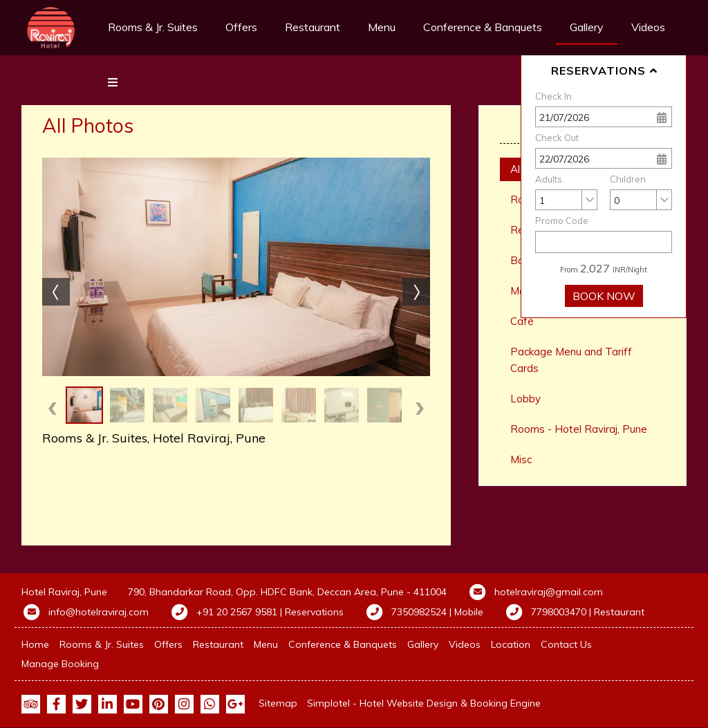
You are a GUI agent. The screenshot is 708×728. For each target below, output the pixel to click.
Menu (382, 27)
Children (628, 179)
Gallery (587, 27)
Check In (553, 96)
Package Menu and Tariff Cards (571, 360)
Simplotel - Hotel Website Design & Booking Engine (424, 703)
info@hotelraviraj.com (99, 612)
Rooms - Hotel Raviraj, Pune (579, 429)
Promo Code (562, 221)
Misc (521, 459)
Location (511, 644)
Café (522, 321)
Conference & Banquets (483, 27)
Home (35, 644)
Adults (549, 179)
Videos (465, 644)
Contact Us (566, 644)
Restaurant (313, 27)
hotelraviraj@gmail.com (549, 592)
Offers (241, 27)
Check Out (557, 138)
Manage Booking (60, 664)
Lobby (525, 399)
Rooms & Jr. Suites (153, 27)
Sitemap (278, 703)
